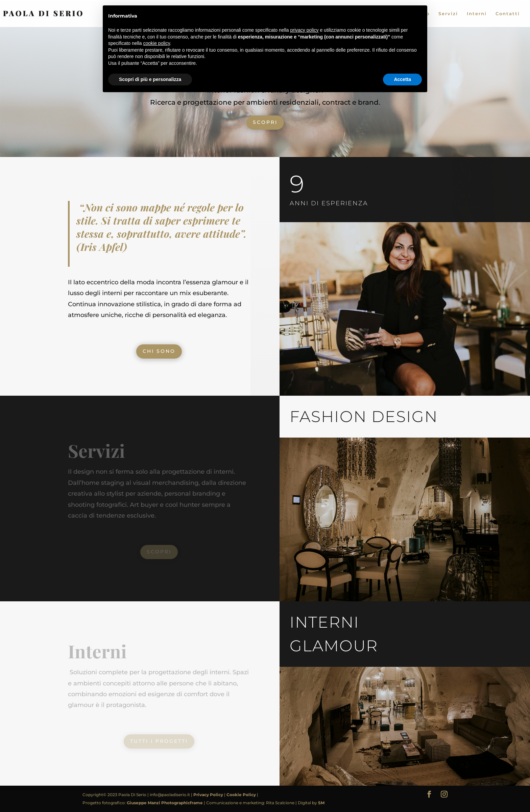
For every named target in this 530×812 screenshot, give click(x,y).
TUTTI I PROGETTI (159, 741)
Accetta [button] (402, 79)
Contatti (508, 14)
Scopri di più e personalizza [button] (150, 79)
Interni (477, 14)
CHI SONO (159, 351)
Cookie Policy (242, 795)
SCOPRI (265, 122)
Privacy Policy (209, 795)
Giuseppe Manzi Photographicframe (165, 803)
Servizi (448, 14)
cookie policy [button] (157, 43)
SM (321, 803)
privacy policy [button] (305, 30)
